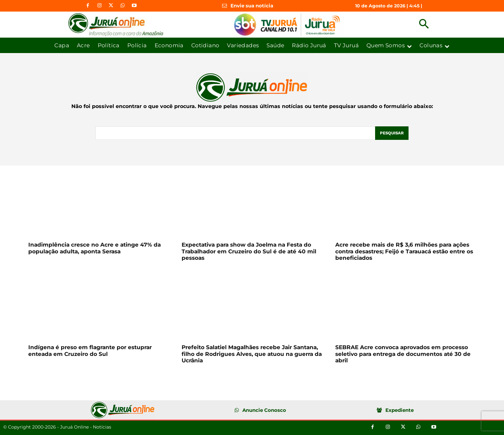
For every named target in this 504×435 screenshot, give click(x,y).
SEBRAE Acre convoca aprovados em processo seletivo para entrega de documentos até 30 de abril (403, 354)
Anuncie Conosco (264, 410)
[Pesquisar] (392, 133)
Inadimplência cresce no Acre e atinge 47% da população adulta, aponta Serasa (94, 248)
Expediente (400, 410)
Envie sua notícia (252, 6)
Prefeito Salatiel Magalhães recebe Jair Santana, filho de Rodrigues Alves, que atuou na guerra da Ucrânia (252, 354)
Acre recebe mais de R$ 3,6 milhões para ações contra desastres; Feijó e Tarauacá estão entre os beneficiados (404, 251)
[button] (424, 25)
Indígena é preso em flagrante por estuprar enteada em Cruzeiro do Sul (90, 350)
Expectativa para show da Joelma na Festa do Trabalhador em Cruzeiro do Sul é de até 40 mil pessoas (249, 251)
